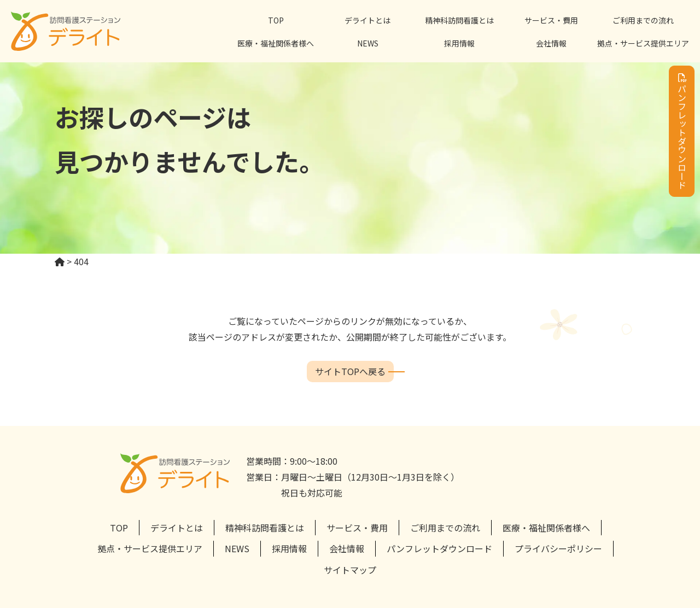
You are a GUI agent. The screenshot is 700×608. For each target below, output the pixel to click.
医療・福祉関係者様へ (276, 43)
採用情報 (459, 43)
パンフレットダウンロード (682, 131)
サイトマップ (350, 570)
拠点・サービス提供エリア (643, 43)
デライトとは (367, 20)
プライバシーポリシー (558, 548)
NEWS (368, 43)
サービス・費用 (551, 20)
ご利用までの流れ (643, 20)
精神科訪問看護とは (459, 20)
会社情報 (551, 43)
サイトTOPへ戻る (350, 371)
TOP (276, 20)
